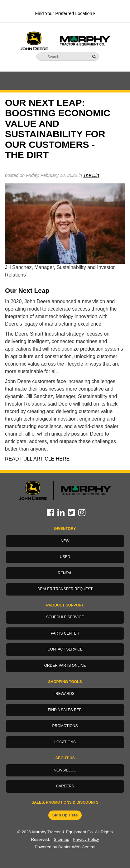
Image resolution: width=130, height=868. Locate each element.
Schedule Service (65, 617)
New (65, 541)
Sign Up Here (65, 815)
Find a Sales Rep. (65, 710)
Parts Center (65, 633)
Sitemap (61, 839)
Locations (65, 742)
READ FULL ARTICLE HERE (37, 459)
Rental (65, 573)
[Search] (63, 57)
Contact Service (65, 649)
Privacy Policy (86, 839)
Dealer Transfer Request (65, 589)
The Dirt (91, 175)
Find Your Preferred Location (65, 13)
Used (65, 557)
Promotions (65, 726)
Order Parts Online (65, 666)
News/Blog (65, 770)
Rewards (65, 694)
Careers (65, 786)
